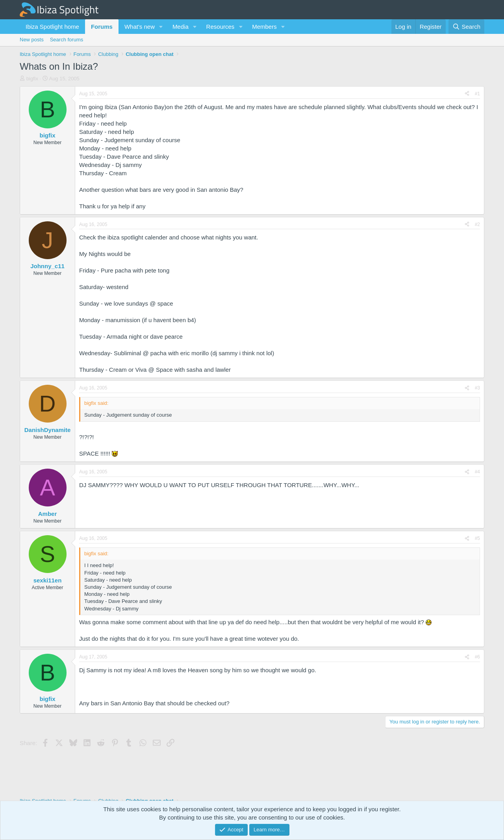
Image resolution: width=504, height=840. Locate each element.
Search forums (67, 40)
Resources (220, 27)
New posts (32, 40)
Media (181, 27)
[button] (161, 27)
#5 (477, 538)
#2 (477, 224)
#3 (477, 388)
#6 (477, 657)
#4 (477, 472)
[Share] (467, 94)
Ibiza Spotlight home (52, 27)
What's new (140, 27)
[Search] (466, 27)
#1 (477, 94)
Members (264, 27)
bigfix (32, 79)
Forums (102, 27)
